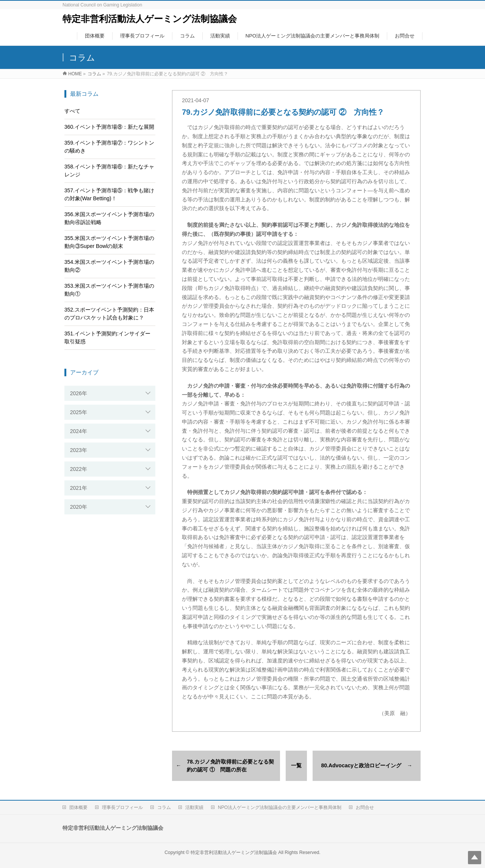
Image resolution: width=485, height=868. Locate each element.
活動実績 (194, 807)
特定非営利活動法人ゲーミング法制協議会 (150, 19)
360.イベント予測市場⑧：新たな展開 (109, 127)
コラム (164, 807)
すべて (72, 111)
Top (475, 858)
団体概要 (78, 807)
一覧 (296, 765)
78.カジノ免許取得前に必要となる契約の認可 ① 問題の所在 (230, 766)
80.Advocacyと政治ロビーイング (361, 765)
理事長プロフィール (122, 807)
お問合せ (365, 807)
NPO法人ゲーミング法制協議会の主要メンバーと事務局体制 (280, 807)
